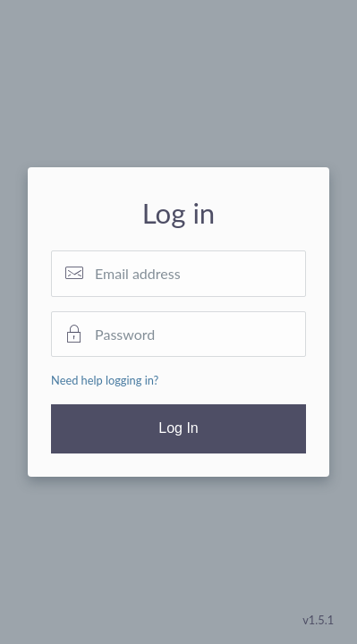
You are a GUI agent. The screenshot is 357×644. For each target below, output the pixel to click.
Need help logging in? (105, 380)
